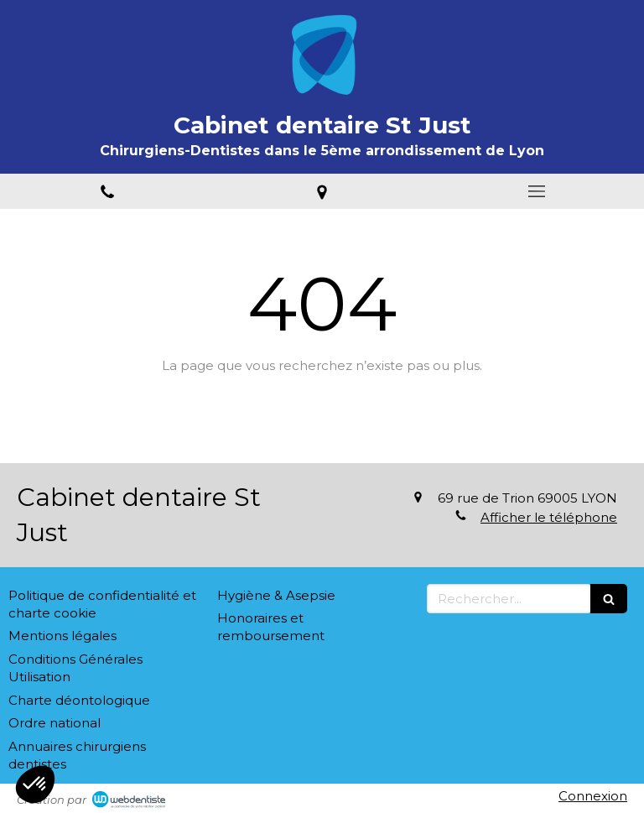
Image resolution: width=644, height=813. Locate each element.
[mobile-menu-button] (537, 191)
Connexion (593, 796)
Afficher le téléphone (549, 517)
